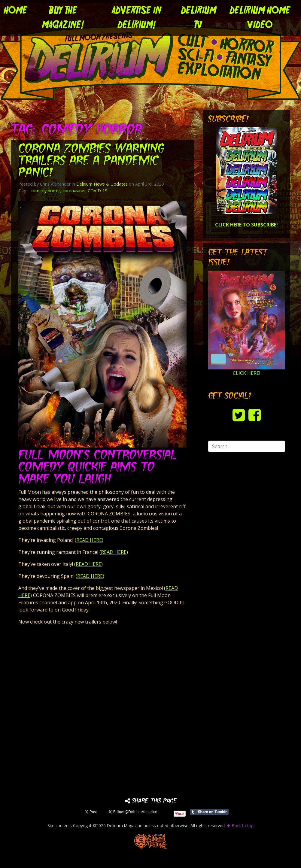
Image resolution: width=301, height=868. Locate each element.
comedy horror (45, 191)
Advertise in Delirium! (137, 18)
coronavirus (74, 191)
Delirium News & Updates (102, 184)
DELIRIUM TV (199, 18)
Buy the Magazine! (63, 18)
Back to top (240, 826)
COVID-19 (97, 191)
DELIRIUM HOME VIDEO (260, 18)
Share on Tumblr (209, 812)
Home (15, 11)
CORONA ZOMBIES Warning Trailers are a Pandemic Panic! (91, 161)
